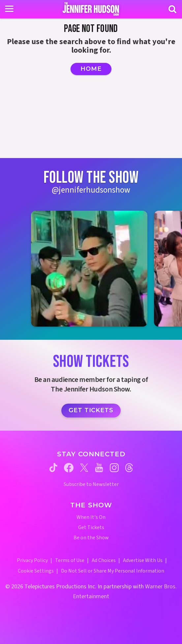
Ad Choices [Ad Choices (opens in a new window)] (104, 560)
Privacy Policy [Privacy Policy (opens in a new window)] (32, 560)
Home (91, 69)
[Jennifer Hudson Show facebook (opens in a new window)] (69, 468)
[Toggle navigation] (9, 9)
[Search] (172, 9)
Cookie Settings (36, 571)
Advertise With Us (143, 560)
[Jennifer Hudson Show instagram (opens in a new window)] (114, 468)
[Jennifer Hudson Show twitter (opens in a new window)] (84, 468)
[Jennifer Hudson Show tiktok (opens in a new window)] (53, 468)
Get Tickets (91, 410)
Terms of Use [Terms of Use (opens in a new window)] (70, 560)
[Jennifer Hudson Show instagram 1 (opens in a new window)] (89, 269)
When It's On (91, 517)
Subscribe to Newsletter (91, 484)
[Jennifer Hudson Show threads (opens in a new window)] (129, 468)
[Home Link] (91, 9)
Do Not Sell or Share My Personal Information (113, 571)
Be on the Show (91, 538)
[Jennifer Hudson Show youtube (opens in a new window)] (99, 468)
